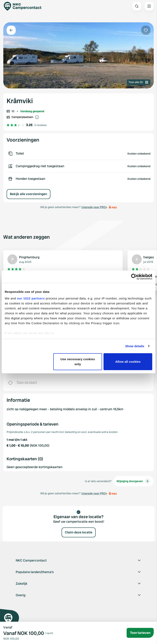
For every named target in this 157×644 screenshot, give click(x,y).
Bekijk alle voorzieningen (29, 194)
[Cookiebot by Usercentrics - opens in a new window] (134, 277)
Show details (135, 346)
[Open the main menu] (149, 6)
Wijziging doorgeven (133, 481)
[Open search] (137, 6)
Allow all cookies (128, 362)
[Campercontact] (25, 6)
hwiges (149, 257)
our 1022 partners (31, 298)
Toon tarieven (140, 633)
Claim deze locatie (79, 532)
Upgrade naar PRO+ (94, 207)
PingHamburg (29, 257)
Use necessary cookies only (78, 362)
